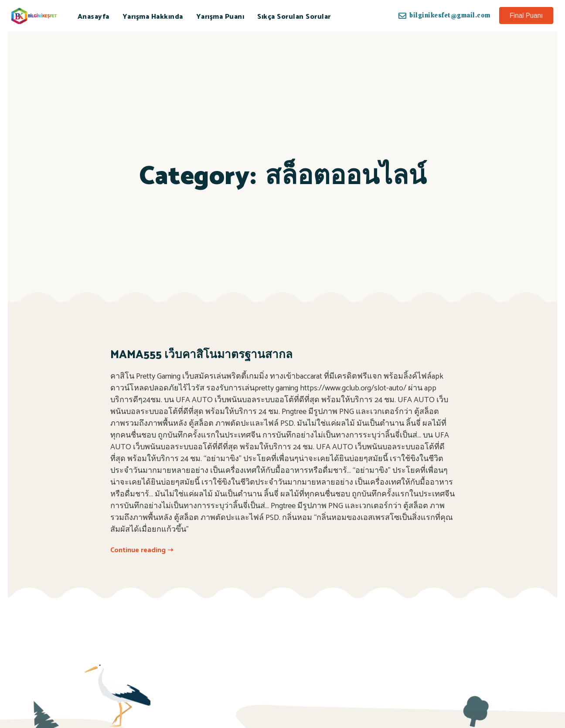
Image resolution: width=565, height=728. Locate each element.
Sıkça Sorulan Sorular (294, 17)
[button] (526, 15)
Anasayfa (94, 17)
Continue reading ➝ (142, 550)
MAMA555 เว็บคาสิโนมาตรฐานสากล (201, 355)
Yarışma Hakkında (153, 17)
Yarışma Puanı (220, 17)
